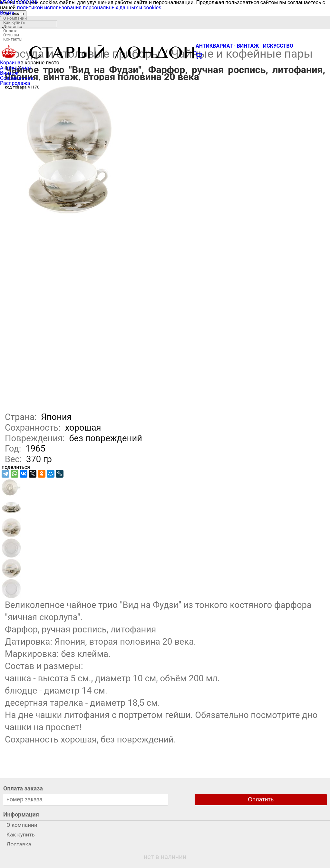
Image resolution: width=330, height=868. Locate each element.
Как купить (14, 22)
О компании (15, 18)
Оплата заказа (23, 788)
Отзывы (11, 35)
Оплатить (261, 799)
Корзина (10, 63)
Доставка (13, 27)
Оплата (10, 31)
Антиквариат (16, 68)
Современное (17, 78)
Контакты (13, 39)
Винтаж (9, 73)
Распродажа (15, 83)
